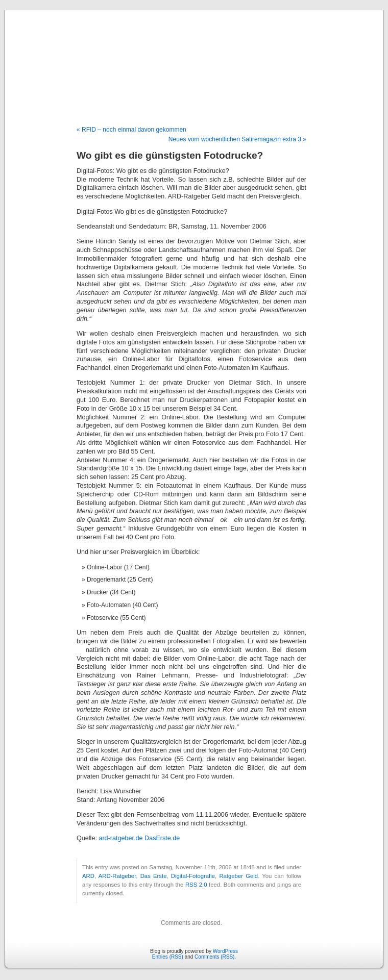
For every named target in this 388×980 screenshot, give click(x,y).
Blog (194, 57)
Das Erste (154, 876)
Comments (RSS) (214, 957)
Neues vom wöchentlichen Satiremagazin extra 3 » (237, 139)
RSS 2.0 (196, 885)
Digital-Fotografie (193, 876)
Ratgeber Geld (238, 876)
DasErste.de (162, 838)
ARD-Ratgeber (117, 876)
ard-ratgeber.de (120, 838)
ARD (88, 876)
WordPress (225, 951)
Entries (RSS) (168, 957)
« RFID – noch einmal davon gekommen (131, 130)
